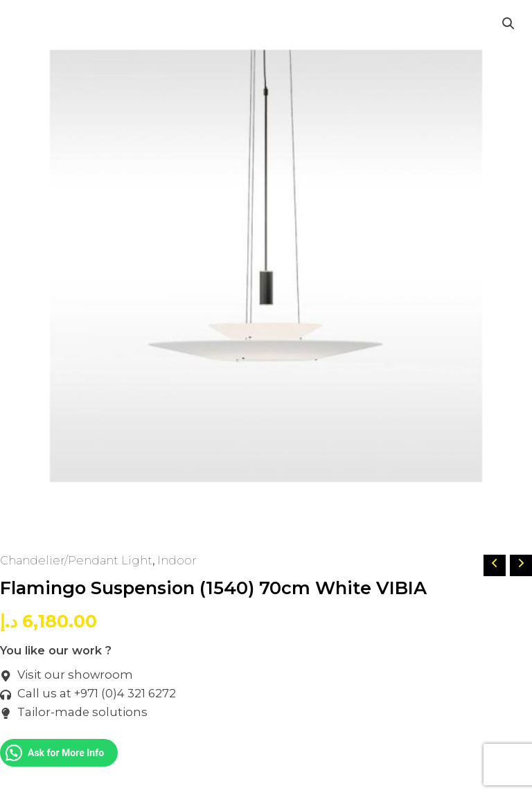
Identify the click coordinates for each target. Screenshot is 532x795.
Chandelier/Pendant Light (76, 560)
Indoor (177, 560)
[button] (508, 24)
